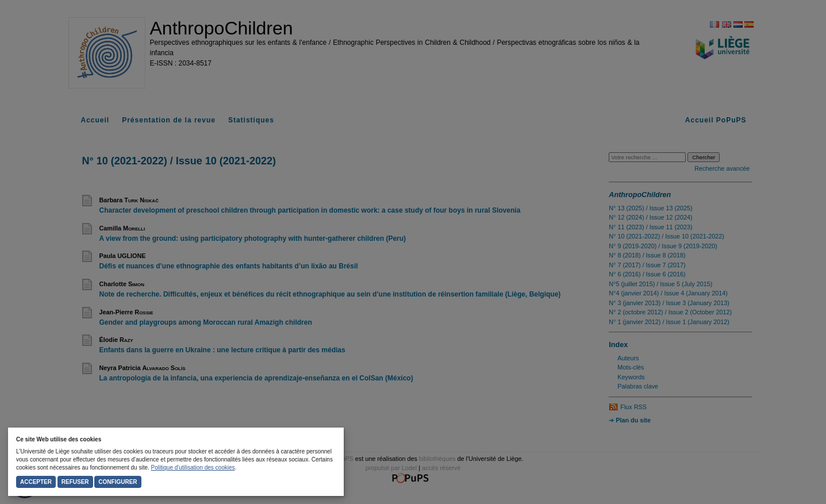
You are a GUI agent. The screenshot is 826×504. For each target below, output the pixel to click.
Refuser (75, 482)
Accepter (36, 482)
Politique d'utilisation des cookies (193, 468)
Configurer (118, 482)
